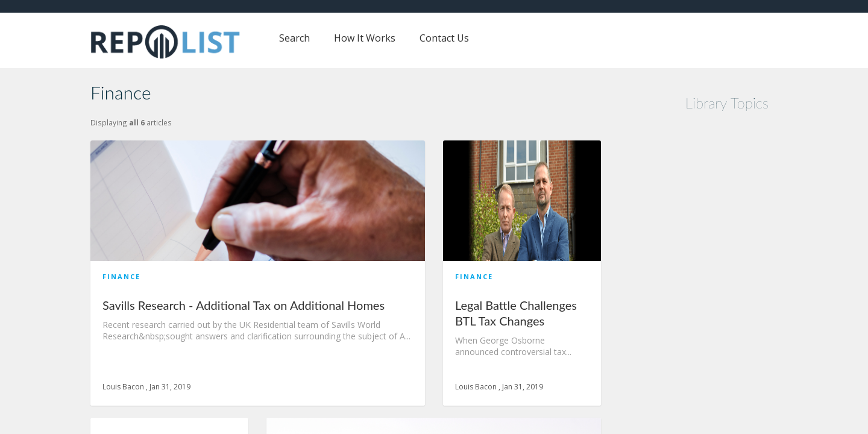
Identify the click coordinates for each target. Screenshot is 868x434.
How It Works (365, 38)
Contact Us (444, 38)
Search (294, 38)
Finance (121, 276)
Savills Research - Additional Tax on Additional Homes (244, 305)
